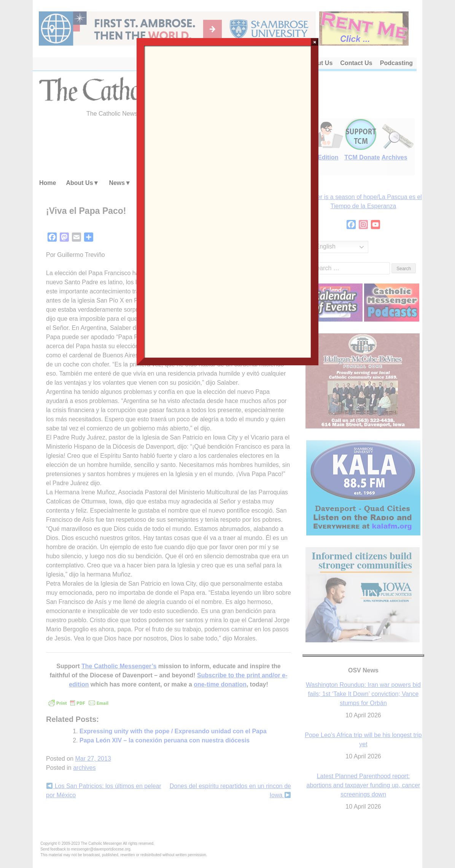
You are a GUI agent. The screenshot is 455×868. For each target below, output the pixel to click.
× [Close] (315, 42)
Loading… (228, 201)
